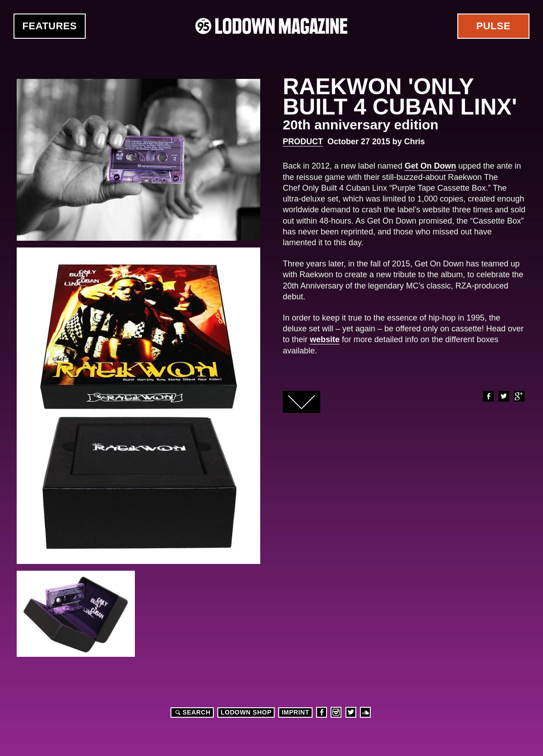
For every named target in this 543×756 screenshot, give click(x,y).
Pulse (493, 26)
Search (192, 712)
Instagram (336, 712)
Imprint (295, 712)
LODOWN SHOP (246, 712)
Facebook (488, 396)
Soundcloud (365, 712)
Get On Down (430, 166)
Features (50, 26)
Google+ (519, 396)
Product (303, 142)
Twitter (503, 396)
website (325, 339)
